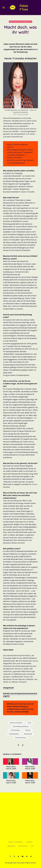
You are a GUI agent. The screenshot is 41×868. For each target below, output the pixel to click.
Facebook (10, 856)
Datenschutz (23, 846)
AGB (32, 846)
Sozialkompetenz (14, 734)
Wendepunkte (28, 734)
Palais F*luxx (24, 8)
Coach (29, 723)
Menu (4, 8)
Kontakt (29, 842)
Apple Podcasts (31, 856)
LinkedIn (18, 856)
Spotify (27, 856)
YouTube (23, 856)
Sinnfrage (28, 730)
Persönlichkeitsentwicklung (21, 726)
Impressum (11, 846)
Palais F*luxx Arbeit (16, 842)
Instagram (14, 856)
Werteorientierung (20, 738)
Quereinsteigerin (15, 730)
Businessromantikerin (16, 723)
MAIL (27, 712)
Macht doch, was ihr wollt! (21, 22)
